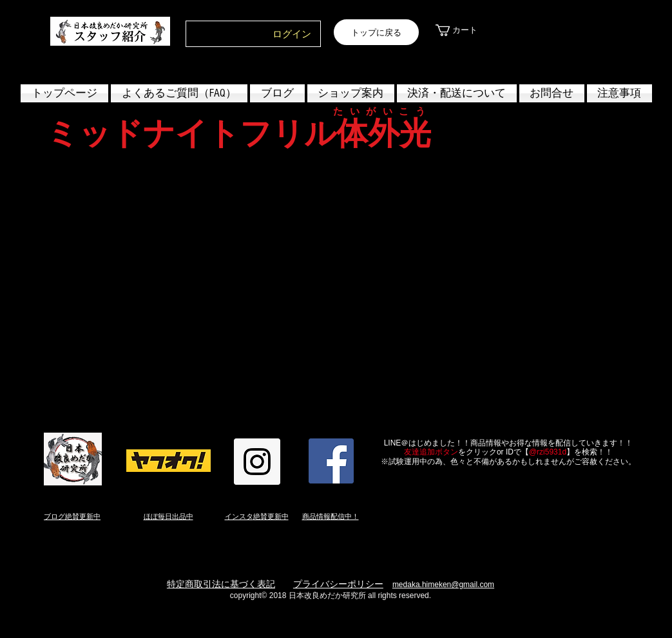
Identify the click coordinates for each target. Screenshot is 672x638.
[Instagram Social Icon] (257, 462)
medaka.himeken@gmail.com (443, 585)
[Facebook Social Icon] (331, 461)
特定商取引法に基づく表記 (221, 584)
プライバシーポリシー (338, 584)
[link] (467, 30)
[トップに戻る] (376, 32)
